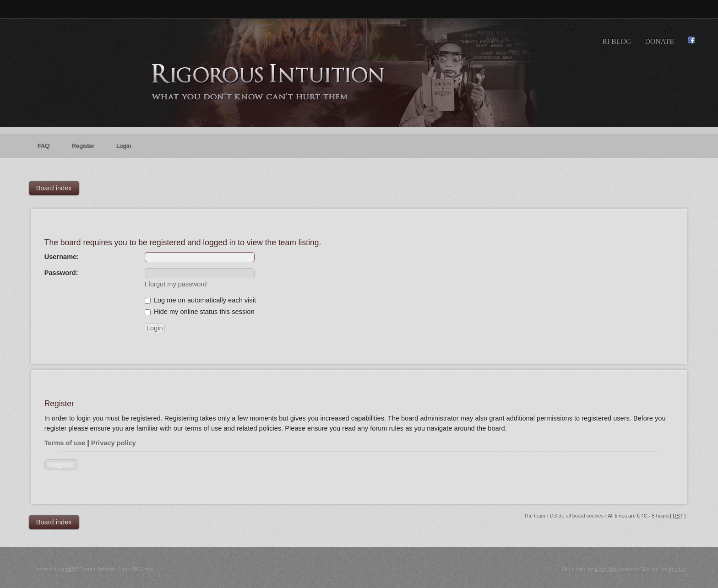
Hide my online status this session (200, 312)
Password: (61, 273)
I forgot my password (176, 284)
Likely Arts (606, 569)
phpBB (68, 569)
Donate (659, 41)
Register (61, 464)
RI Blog (617, 41)
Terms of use (65, 443)
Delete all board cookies (577, 516)
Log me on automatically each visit (200, 300)
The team (534, 516)
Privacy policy (114, 443)
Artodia (676, 569)
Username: (62, 257)
